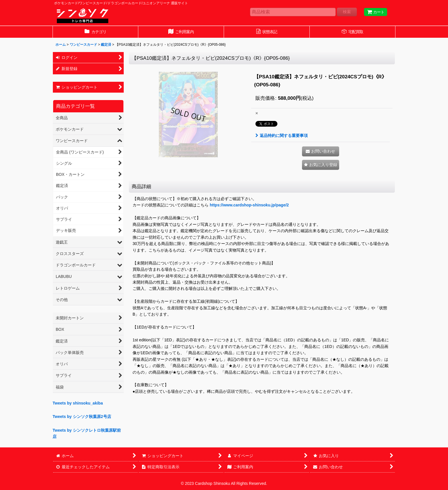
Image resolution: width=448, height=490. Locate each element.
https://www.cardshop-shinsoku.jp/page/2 (249, 205)
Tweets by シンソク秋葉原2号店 (82, 417)
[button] (321, 165)
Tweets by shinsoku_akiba (78, 403)
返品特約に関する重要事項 (282, 136)
